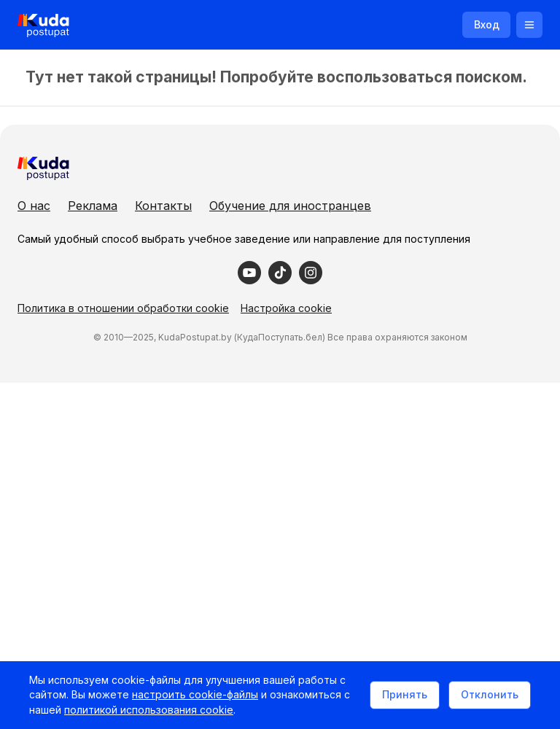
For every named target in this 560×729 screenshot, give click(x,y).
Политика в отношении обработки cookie (123, 308)
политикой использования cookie (149, 710)
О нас (34, 206)
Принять (405, 694)
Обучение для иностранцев (290, 206)
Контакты (163, 206)
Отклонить (490, 694)
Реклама (93, 206)
